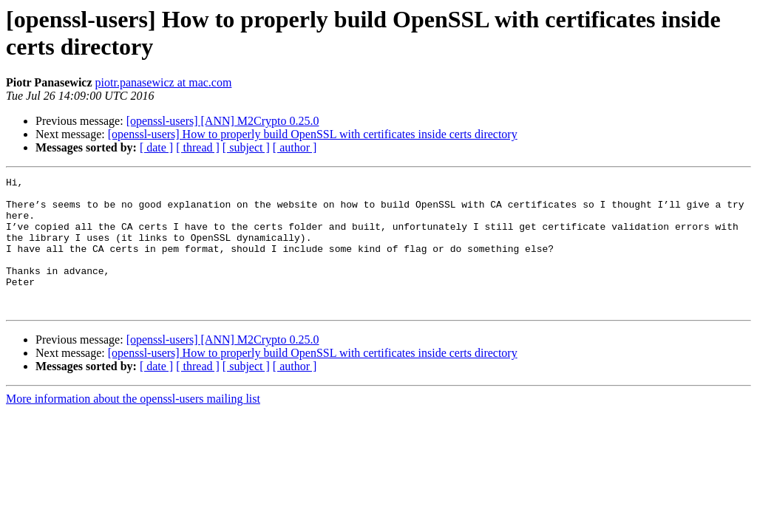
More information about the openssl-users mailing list (133, 425)
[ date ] (156, 147)
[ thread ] (198, 147)
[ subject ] (246, 147)
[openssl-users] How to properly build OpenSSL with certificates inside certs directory (313, 134)
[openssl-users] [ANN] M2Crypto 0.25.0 (223, 121)
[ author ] (295, 147)
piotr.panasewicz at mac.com (164, 82)
